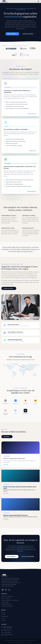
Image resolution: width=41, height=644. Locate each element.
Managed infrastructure (6, 604)
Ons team (3, 614)
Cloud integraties (5, 602)
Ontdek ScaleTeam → (32, 114)
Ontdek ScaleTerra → (32, 191)
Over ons (3, 613)
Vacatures (3, 620)
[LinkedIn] (3, 590)
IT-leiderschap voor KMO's (7, 606)
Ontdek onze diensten (28, 34)
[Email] (6, 590)
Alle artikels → (7, 437)
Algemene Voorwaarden (19, 642)
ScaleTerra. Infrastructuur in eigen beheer (10, 600)
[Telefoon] (9, 590)
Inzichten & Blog (5, 616)
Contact (3, 618)
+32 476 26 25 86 (7, 632)
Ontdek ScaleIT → (33, 151)
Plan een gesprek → (12, 34)
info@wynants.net (7, 630)
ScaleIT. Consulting (5, 598)
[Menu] (38, 1)
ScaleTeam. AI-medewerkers (7, 596)
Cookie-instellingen (29, 642)
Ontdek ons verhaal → (9, 288)
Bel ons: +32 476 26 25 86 (28, 557)
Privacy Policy (11, 642)
